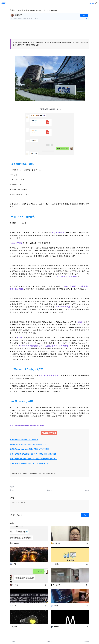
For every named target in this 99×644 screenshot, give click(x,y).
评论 (50, 490)
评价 (85, 515)
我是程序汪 (19, 15)
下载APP (91, 3)
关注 (84, 15)
